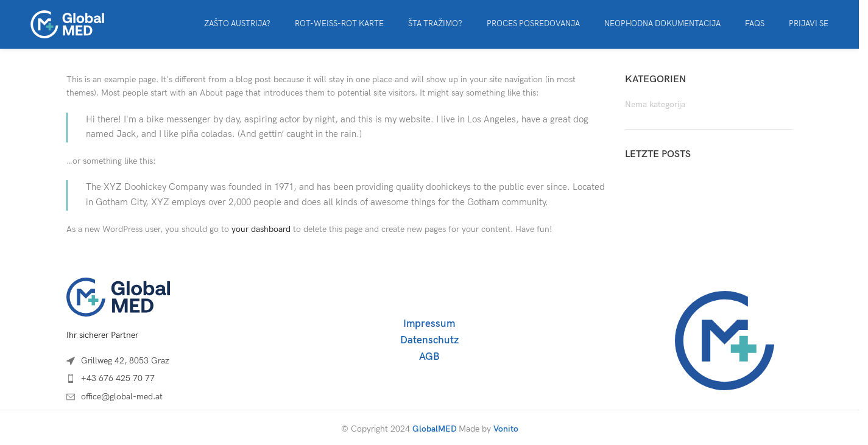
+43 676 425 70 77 (118, 378)
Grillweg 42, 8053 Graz (125, 361)
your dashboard (261, 229)
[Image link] (118, 296)
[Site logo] (67, 23)
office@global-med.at (122, 397)
